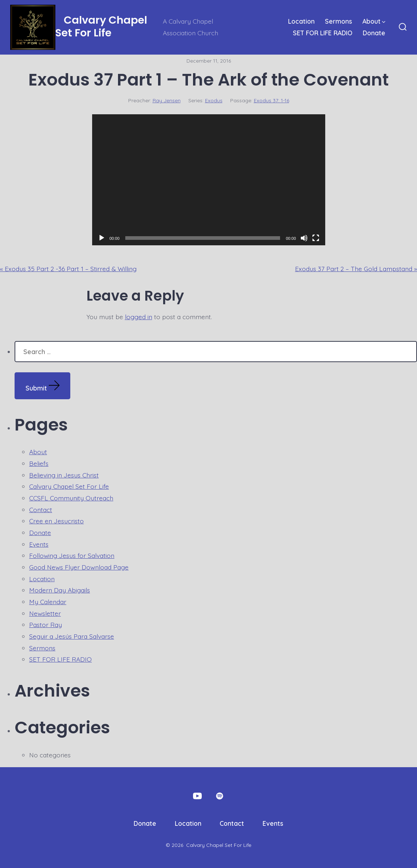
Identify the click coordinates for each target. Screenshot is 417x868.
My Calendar (48, 602)
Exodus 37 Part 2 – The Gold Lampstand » (356, 269)
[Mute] (304, 238)
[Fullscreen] (316, 238)
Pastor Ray (46, 625)
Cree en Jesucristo (56, 521)
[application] (209, 180)
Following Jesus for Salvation (72, 555)
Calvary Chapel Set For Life (69, 486)
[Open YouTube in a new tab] (197, 796)
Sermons (339, 21)
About (374, 21)
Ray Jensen (167, 100)
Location (301, 21)
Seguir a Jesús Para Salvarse (72, 636)
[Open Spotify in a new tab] (220, 796)
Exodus (214, 100)
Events (39, 544)
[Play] (102, 238)
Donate (374, 33)
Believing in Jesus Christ (64, 475)
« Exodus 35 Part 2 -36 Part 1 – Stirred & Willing (68, 269)
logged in (139, 317)
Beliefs (39, 463)
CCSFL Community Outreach (71, 498)
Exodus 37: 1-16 (272, 100)
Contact (41, 510)
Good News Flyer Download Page (79, 567)
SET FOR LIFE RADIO (323, 33)
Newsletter (45, 613)
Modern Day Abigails (60, 590)
